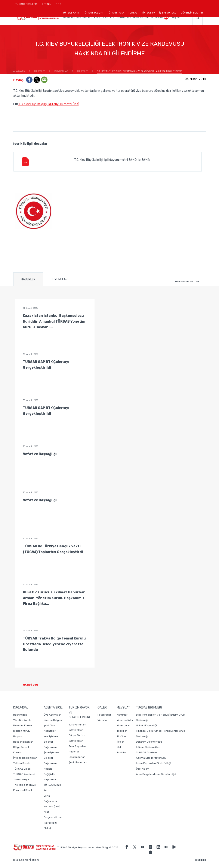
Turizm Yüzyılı (21, 779)
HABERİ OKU (34, 685)
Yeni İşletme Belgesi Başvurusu (51, 742)
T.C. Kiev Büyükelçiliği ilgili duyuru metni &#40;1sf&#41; (85, 162)
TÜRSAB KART (71, 13)
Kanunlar (122, 715)
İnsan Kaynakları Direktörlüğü (154, 763)
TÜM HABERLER (187, 281)
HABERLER (28, 279)
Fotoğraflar (104, 715)
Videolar (103, 720)
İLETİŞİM (47, 6)
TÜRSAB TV (148, 13)
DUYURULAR (59, 279)
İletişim (35, 860)
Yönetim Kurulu (22, 720)
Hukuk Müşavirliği (146, 725)
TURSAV (133, 13)
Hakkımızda (20, 715)
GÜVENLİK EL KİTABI (192, 13)
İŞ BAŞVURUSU (168, 13)
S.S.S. (59, 4)
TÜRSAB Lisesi (22, 769)
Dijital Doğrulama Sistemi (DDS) (52, 801)
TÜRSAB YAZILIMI (93, 13)
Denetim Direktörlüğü (149, 742)
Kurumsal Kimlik (23, 790)
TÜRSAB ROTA (116, 13)
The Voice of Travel (25, 785)
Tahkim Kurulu (22, 763)
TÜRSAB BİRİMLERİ (27, 6)
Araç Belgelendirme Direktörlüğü (156, 774)
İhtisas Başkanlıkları (25, 758)
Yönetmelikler (125, 720)
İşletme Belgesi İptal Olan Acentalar (53, 725)
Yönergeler (123, 725)
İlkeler (120, 742)
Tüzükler (122, 736)
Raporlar (74, 752)
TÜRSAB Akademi (24, 774)
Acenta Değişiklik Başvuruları (51, 774)
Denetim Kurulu (23, 725)
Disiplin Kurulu (22, 731)
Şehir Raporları (78, 762)
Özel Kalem (143, 769)
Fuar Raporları (77, 746)
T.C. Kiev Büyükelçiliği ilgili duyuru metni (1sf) (49, 104)
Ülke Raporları (77, 757)
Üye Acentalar (52, 715)
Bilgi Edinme (21, 860)
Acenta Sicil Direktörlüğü (151, 758)
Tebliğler (122, 731)
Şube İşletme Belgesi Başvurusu (51, 758)
